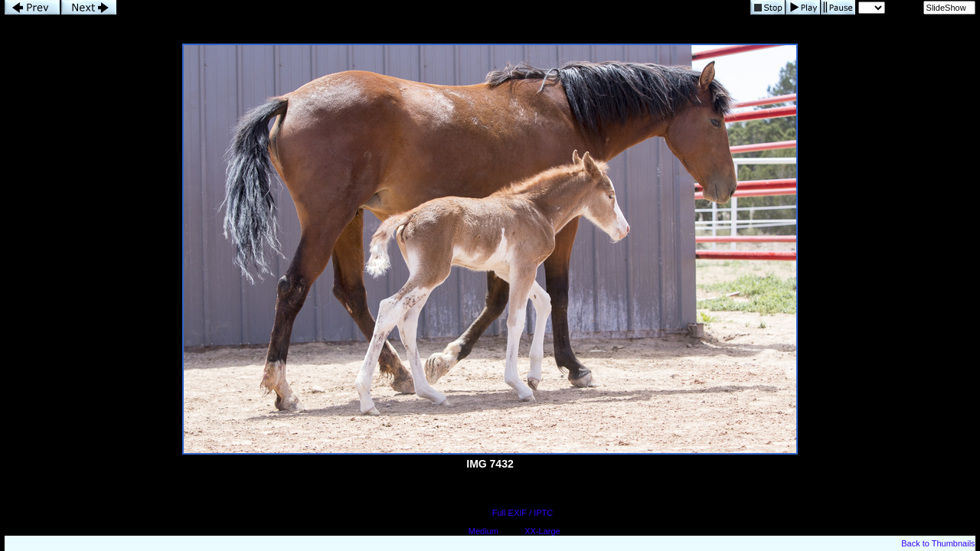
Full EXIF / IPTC (523, 513)
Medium (483, 531)
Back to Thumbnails (938, 543)
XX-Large (542, 531)
